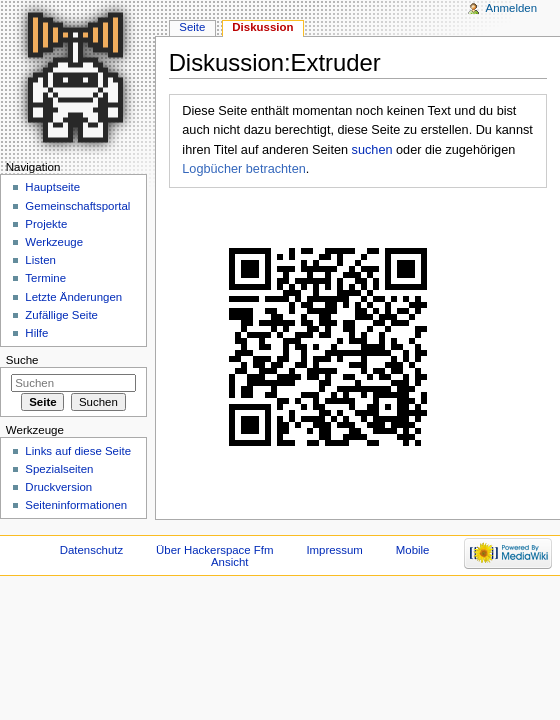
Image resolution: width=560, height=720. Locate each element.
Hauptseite (52, 187)
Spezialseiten (59, 469)
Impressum (334, 550)
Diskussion (262, 27)
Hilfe (36, 333)
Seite (192, 27)
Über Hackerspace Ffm (214, 550)
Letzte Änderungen (73, 297)
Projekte (46, 224)
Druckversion (58, 487)
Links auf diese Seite (78, 451)
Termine (45, 278)
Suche (22, 360)
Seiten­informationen (76, 505)
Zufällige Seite (61, 315)
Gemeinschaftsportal (77, 206)
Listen (40, 260)
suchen (372, 150)
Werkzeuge (54, 242)
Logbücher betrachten (243, 169)
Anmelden (512, 8)
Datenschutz (92, 550)
